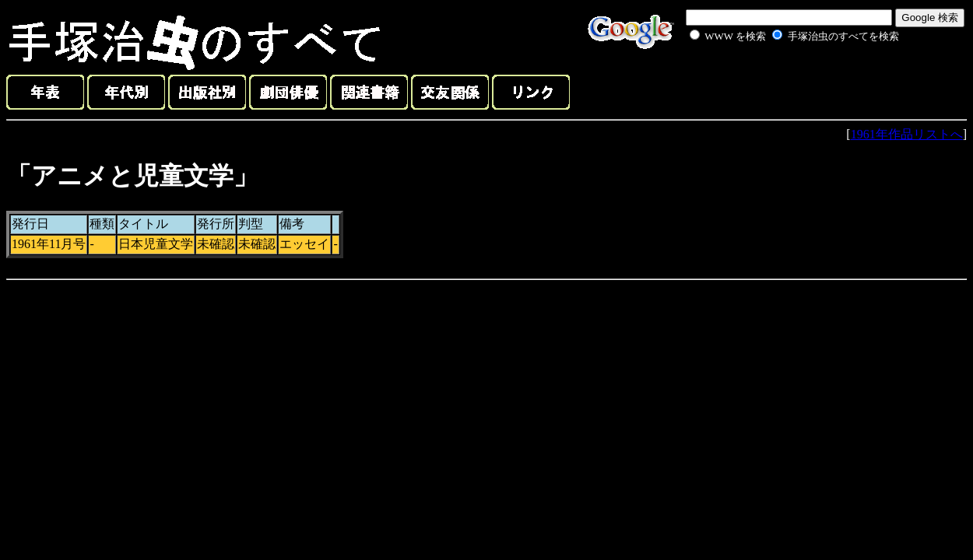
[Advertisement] (777, 81)
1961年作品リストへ (907, 134)
